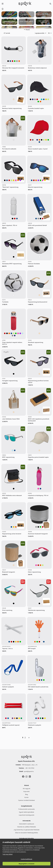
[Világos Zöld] (48, 99)
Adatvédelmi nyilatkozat (27, 824)
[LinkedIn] (30, 776)
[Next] (29, 738)
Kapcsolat (26, 791)
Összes (27, 30)
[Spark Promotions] (25, 4)
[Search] (50, 4)
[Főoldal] (26, 757)
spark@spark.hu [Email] (29, 771)
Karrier (26, 797)
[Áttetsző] (39, 61)
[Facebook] (23, 776)
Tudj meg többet (8, 854)
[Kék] (10, 61)
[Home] (3, 9)
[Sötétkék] (33, 99)
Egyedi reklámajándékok (27, 812)
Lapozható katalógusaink (26, 815)
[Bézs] (14, 99)
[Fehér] (39, 99)
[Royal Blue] (8, 718)
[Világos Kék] (22, 333)
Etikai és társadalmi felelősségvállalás (27, 833)
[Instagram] (26, 776)
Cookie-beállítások (26, 859)
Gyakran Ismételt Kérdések (26, 800)
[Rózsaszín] (16, 180)
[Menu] (3, 4)
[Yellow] (19, 718)
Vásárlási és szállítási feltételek (26, 827)
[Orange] (15, 718)
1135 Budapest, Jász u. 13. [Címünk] (30, 765)
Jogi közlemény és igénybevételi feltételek (26, 830)
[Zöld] (15, 61)
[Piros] (13, 61)
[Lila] (20, 180)
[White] (10, 718)
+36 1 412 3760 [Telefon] (30, 768)
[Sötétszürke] (33, 140)
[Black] (17, 718)
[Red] (6, 718)
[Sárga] (46, 99)
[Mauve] (13, 718)
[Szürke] (17, 61)
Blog (27, 794)
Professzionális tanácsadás (27, 809)
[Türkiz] (42, 99)
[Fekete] (8, 61)
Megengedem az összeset (26, 864)
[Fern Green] (21, 718)
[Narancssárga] (19, 61)
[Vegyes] (14, 603)
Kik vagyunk (27, 789)
